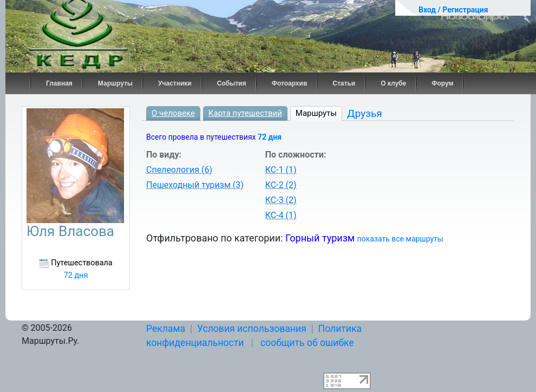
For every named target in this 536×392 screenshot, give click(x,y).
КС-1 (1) (281, 170)
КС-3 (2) (281, 200)
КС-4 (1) (281, 215)
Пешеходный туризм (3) (195, 185)
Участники (175, 83)
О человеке (173, 113)
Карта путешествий (245, 113)
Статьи (344, 83)
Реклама (166, 329)
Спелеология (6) (179, 170)
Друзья (365, 113)
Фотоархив (290, 83)
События (232, 83)
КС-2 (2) (281, 185)
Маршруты (115, 83)
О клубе (393, 83)
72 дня (270, 137)
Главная (59, 83)
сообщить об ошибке (307, 343)
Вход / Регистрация (453, 10)
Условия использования (252, 329)
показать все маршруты (400, 239)
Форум (442, 83)
